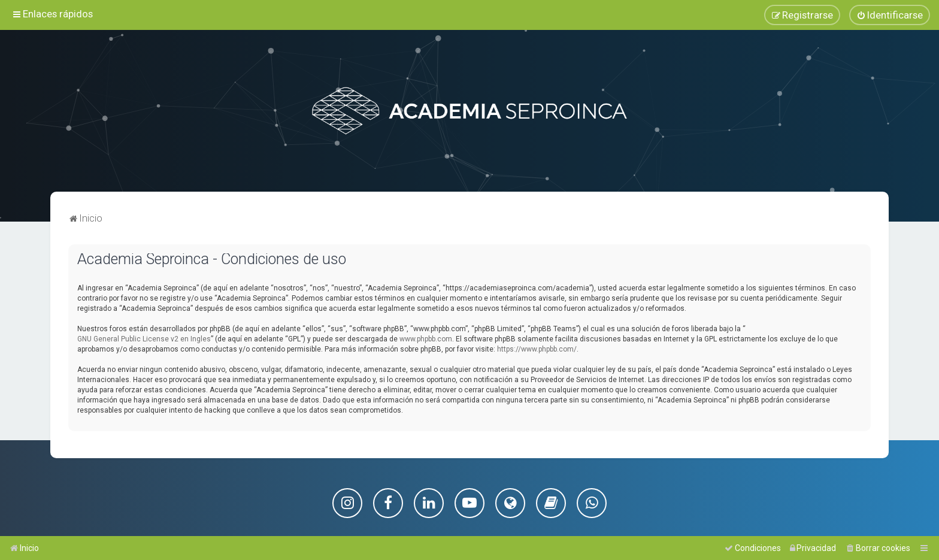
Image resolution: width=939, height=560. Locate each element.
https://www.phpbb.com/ (537, 349)
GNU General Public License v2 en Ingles (144, 338)
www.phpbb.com (426, 338)
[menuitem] (890, 15)
